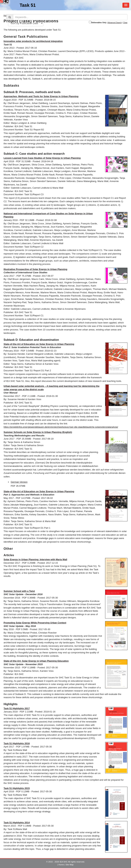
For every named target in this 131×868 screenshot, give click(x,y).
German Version (19, 482)
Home (61, 865)
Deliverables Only (99, 23)
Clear (125, 23)
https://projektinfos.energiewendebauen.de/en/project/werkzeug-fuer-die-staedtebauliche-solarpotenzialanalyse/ (61, 427)
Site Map (70, 865)
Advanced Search (115, 23)
